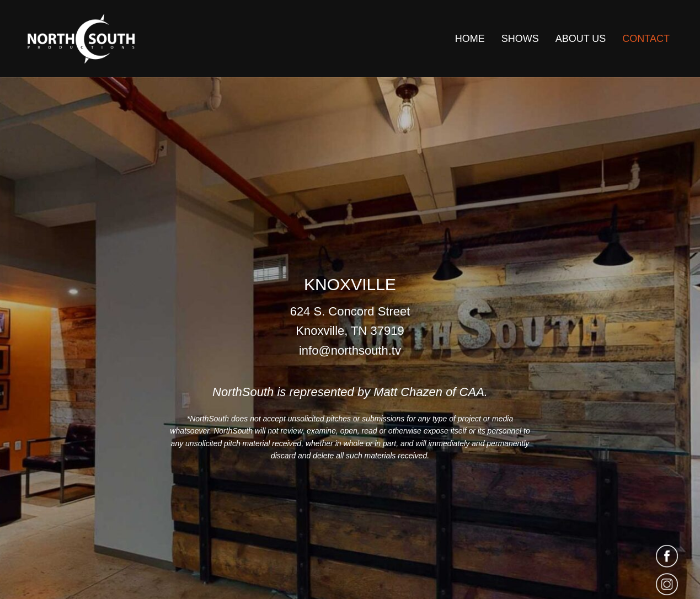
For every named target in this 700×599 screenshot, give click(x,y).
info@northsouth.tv (350, 351)
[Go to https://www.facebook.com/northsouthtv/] (664, 556)
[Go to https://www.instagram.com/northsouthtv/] (664, 585)
